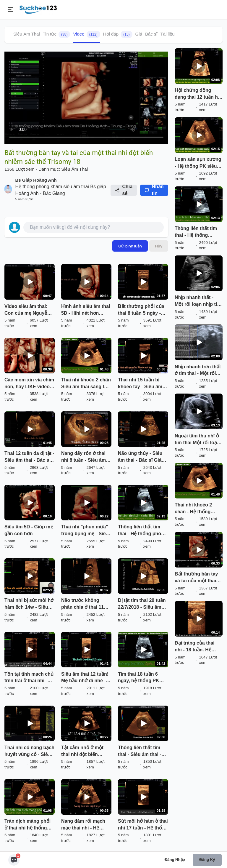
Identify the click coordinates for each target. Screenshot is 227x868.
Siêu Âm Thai (27, 34)
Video (86, 34)
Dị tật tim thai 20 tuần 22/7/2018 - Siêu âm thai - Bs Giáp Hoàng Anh (142, 604)
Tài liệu (168, 34)
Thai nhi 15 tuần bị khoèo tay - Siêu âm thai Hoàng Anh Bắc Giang (140, 384)
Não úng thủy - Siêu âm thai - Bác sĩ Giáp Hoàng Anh (141, 457)
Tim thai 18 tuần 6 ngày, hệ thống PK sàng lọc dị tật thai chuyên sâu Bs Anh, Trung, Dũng (140, 678)
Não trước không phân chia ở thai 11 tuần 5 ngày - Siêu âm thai (86, 604)
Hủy (159, 246)
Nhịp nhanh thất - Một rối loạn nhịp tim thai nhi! (198, 301)
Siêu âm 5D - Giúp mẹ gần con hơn (29, 530)
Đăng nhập (175, 860)
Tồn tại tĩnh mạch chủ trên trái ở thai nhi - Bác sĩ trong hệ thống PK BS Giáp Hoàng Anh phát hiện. (29, 678)
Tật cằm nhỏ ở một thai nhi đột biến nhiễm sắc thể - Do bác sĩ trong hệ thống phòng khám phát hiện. (85, 752)
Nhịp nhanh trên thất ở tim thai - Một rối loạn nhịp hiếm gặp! (198, 371)
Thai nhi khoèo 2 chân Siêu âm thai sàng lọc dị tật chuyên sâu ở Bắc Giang (86, 384)
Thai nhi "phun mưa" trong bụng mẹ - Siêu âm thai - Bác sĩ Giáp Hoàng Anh (85, 531)
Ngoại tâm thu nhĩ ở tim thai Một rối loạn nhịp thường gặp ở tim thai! (197, 440)
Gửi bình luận (130, 246)
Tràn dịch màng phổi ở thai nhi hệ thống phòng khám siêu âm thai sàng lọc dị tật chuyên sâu (28, 825)
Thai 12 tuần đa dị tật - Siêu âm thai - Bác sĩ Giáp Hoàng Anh (29, 457)
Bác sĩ (151, 34)
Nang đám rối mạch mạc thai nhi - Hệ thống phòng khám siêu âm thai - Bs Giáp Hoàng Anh (86, 825)
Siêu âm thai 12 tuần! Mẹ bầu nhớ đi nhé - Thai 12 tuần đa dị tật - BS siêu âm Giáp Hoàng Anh (86, 678)
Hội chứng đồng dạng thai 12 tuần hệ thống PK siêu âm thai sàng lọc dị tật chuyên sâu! (198, 94)
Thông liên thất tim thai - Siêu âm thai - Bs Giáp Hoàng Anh (140, 752)
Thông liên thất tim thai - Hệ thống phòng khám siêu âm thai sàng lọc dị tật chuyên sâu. (143, 531)
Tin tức (57, 34)
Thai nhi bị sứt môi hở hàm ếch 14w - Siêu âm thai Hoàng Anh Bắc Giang (29, 604)
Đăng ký (207, 860)
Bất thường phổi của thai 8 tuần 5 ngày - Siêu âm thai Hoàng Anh (141, 310)
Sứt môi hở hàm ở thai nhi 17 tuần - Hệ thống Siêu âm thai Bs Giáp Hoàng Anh (143, 825)
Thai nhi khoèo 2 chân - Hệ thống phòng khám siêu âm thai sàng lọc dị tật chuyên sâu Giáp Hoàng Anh (198, 509)
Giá (139, 34)
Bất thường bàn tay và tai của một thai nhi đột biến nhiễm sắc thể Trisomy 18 (196, 578)
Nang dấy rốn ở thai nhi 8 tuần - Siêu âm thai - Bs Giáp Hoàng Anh (84, 457)
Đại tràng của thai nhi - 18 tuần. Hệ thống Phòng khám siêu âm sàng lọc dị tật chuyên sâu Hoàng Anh (196, 647)
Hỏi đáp (118, 34)
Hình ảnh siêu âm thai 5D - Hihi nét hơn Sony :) (86, 310)
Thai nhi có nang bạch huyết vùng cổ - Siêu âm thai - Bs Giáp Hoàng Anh (29, 752)
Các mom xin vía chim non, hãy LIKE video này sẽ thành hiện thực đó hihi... (29, 384)
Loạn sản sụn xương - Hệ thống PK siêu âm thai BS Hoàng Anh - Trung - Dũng (198, 163)
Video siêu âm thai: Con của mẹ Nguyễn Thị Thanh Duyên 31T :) (28, 310)
